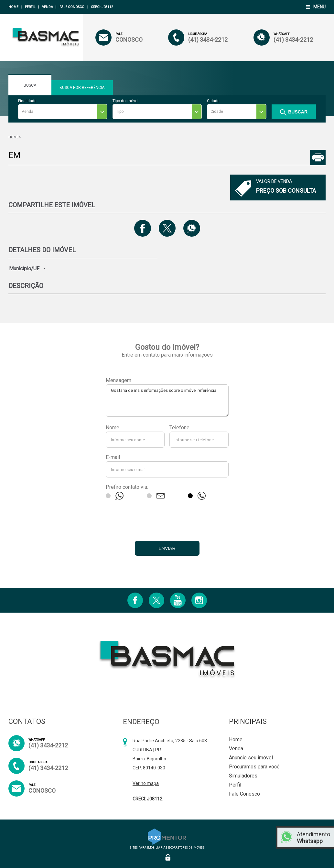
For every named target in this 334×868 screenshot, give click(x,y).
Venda (48, 7)
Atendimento (314, 838)
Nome (113, 428)
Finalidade (27, 101)
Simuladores (243, 776)
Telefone (179, 428)
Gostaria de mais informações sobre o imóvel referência (167, 401)
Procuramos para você (254, 767)
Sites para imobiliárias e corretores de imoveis (167, 846)
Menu (319, 7)
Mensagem (119, 380)
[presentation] (167, 519)
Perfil (30, 7)
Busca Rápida (30, 88)
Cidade (213, 101)
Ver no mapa (146, 783)
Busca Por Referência (82, 90)
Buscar (298, 112)
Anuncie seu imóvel (251, 758)
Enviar (167, 548)
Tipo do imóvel (125, 101)
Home (13, 7)
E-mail (113, 457)
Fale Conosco (72, 7)
